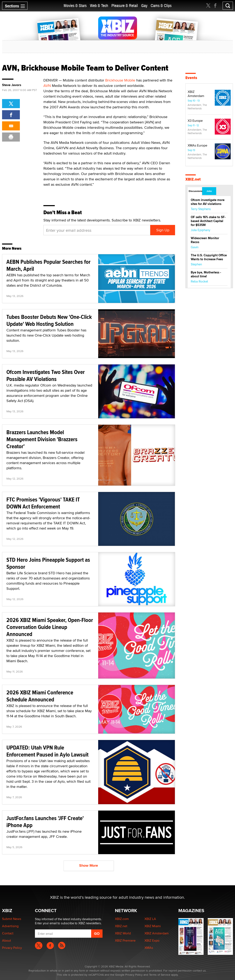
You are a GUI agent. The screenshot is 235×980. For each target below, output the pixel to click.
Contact (8, 933)
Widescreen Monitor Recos (205, 240)
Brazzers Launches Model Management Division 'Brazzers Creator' (42, 439)
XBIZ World (123, 933)
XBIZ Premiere (125, 940)
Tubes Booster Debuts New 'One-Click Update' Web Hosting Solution (49, 320)
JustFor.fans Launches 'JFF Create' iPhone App (45, 822)
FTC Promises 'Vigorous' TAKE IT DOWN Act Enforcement (43, 503)
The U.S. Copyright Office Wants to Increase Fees (209, 257)
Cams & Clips (161, 6)
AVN (47, 86)
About (7, 940)
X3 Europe (195, 121)
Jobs (209, 191)
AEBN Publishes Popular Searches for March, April (48, 265)
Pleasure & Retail (125, 6)
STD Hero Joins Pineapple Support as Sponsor (48, 563)
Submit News (12, 919)
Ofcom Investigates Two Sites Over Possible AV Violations (46, 375)
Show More (89, 865)
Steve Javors (12, 85)
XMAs (149, 948)
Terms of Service (160, 975)
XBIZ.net (193, 179)
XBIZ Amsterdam (196, 94)
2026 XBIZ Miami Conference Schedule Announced (40, 696)
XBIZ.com (122, 919)
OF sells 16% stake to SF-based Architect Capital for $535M (208, 221)
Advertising (10, 926)
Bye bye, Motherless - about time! (206, 274)
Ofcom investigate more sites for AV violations (208, 202)
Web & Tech (99, 6)
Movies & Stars (75, 6)
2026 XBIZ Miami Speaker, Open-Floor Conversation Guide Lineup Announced (50, 627)
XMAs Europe (197, 145)
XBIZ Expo (152, 940)
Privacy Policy (12, 948)
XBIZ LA (150, 919)
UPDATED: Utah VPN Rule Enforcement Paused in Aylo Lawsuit (47, 751)
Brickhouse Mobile (120, 80)
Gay (144, 6)
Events (191, 78)
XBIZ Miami (153, 926)
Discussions (195, 191)
